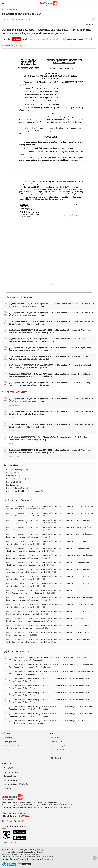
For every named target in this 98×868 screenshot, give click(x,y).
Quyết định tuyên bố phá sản (18, 488)
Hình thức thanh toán (11, 772)
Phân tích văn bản (57, 742)
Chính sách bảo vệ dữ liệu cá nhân (16, 784)
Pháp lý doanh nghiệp (59, 746)
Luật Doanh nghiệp (23, 859)
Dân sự (11, 444)
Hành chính (11, 482)
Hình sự (9, 476)
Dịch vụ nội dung (57, 754)
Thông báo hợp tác (10, 788)
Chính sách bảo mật (11, 780)
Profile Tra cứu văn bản (12, 746)
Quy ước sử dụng (10, 776)
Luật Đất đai (35, 859)
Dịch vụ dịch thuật (57, 750)
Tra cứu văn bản (57, 738)
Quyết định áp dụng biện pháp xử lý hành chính (25, 491)
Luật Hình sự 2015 (47, 859)
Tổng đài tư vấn (56, 758)
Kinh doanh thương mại (15, 479)
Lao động (10, 485)
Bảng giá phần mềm (11, 768)
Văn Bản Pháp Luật (8, 859)
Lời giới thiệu (8, 738)
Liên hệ (6, 750)
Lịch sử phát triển (10, 742)
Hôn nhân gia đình (14, 405)
